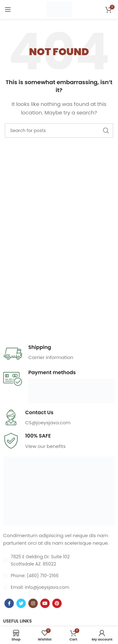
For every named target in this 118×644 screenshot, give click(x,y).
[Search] (59, 131)
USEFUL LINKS (17, 621)
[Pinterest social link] (57, 603)
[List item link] (59, 576)
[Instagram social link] (33, 603)
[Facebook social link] (9, 603)
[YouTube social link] (45, 603)
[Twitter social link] (21, 603)
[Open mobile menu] (8, 9)
